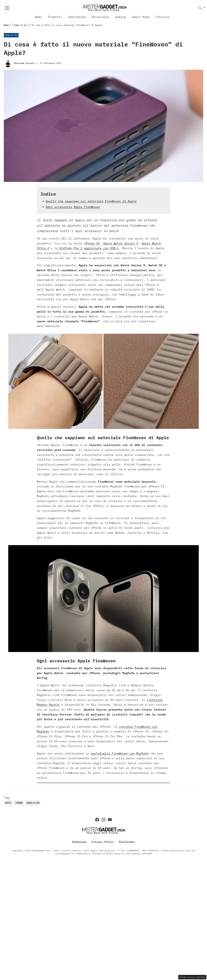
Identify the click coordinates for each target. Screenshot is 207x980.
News (39, 17)
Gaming (120, 17)
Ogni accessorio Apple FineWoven (73, 207)
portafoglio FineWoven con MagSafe (120, 753)
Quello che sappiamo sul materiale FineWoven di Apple (91, 201)
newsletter (33, 803)
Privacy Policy (103, 842)
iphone (19, 803)
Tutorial (162, 17)
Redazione (79, 842)
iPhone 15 (92, 243)
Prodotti (55, 17)
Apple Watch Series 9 (121, 243)
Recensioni (100, 17)
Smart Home (141, 17)
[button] (202, 8)
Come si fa (11, 35)
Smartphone (77, 17)
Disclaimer (127, 842)
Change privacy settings (192, 977)
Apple (8, 803)
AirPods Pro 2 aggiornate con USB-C (88, 248)
